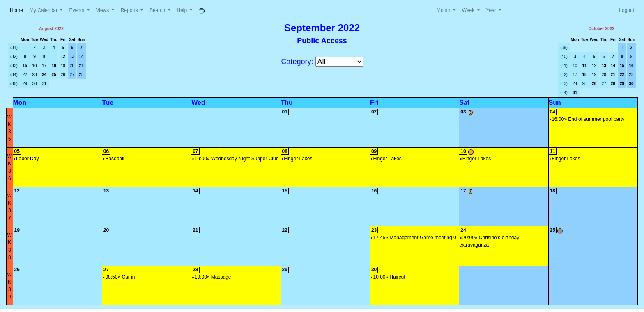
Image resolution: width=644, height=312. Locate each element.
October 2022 (601, 29)
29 (25, 84)
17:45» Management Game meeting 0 (414, 238)
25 (54, 75)
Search (158, 10)
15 (25, 66)
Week (469, 10)
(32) (14, 57)
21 (81, 66)
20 (72, 66)
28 (81, 75)
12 (63, 57)
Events (77, 10)
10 (44, 57)
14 (81, 57)
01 (285, 112)
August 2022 (51, 29)
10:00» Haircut (388, 277)
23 (34, 75)
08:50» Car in (119, 277)
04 (553, 112)
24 (44, 75)
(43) (564, 84)
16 (34, 66)
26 (63, 75)
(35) (14, 84)
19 (63, 66)
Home (18, 10)
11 (54, 57)
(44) (564, 93)
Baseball (114, 159)
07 (195, 151)
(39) (564, 47)
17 (44, 66)
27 (72, 75)
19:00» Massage (212, 277)
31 (44, 84)
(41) (564, 66)
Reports (130, 10)
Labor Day (26, 159)
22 (25, 75)
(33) (14, 66)
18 (54, 66)
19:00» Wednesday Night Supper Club (235, 159)
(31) (14, 47)
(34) (14, 75)
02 (374, 112)
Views (103, 10)
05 (17, 151)
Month (444, 10)
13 (72, 57)
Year (492, 10)
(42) (564, 75)
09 (374, 151)
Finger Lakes (297, 159)
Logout (627, 10)
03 (463, 112)
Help (183, 10)
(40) (564, 57)
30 (34, 84)
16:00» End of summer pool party (587, 119)
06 (106, 151)
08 (285, 151)
